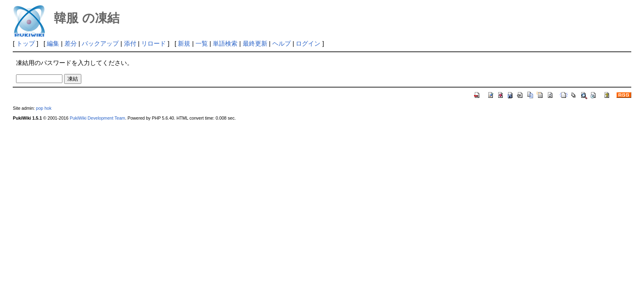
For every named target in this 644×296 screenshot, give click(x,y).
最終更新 (255, 43)
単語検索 (225, 43)
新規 (184, 43)
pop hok (44, 108)
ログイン (308, 43)
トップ (26, 43)
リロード (154, 43)
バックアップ (100, 43)
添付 (130, 43)
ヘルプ (282, 43)
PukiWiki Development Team (98, 118)
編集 (53, 43)
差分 (71, 43)
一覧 (202, 43)
